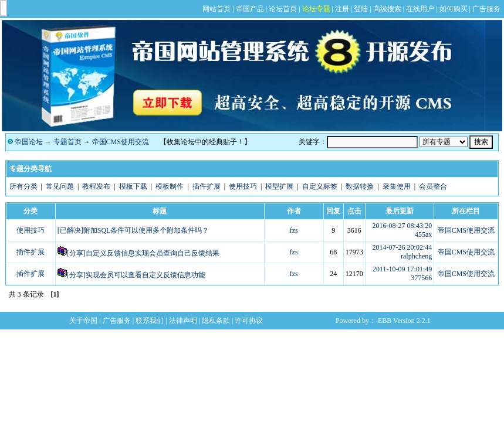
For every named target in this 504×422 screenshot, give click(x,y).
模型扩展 (279, 186)
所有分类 (23, 186)
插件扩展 (207, 186)
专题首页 (67, 142)
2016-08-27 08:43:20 (402, 226)
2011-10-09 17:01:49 (402, 269)
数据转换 (360, 186)
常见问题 (60, 186)
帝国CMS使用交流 (121, 142)
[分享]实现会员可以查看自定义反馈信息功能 (136, 275)
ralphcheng (416, 256)
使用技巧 (243, 186)
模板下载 (133, 186)
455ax (423, 234)
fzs (294, 230)
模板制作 (170, 186)
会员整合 (433, 186)
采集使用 (397, 186)
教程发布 (96, 186)
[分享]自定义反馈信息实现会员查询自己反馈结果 (143, 253)
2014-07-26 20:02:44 (402, 247)
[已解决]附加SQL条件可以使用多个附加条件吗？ (133, 230)
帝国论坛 (29, 142)
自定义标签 (320, 186)
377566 (421, 278)
